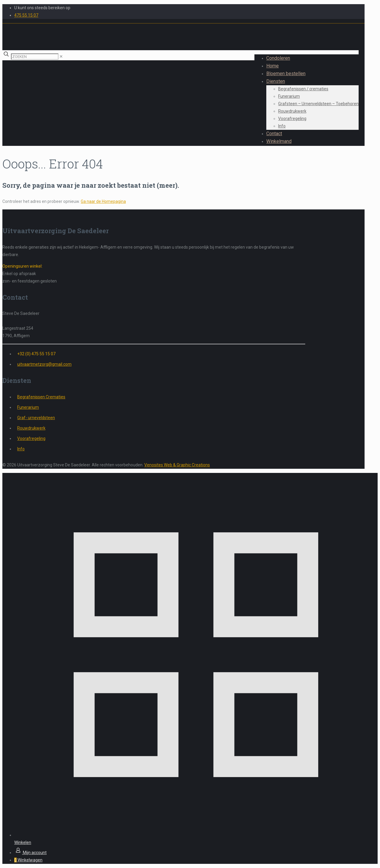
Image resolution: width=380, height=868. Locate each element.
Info (21, 449)
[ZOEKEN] (35, 57)
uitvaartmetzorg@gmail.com (44, 364)
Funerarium (28, 407)
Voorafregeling (31, 438)
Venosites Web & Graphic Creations (177, 465)
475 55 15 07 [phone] (26, 15)
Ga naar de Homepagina (103, 201)
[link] (61, 56)
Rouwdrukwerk (31, 428)
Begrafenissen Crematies (41, 397)
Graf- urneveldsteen (36, 418)
